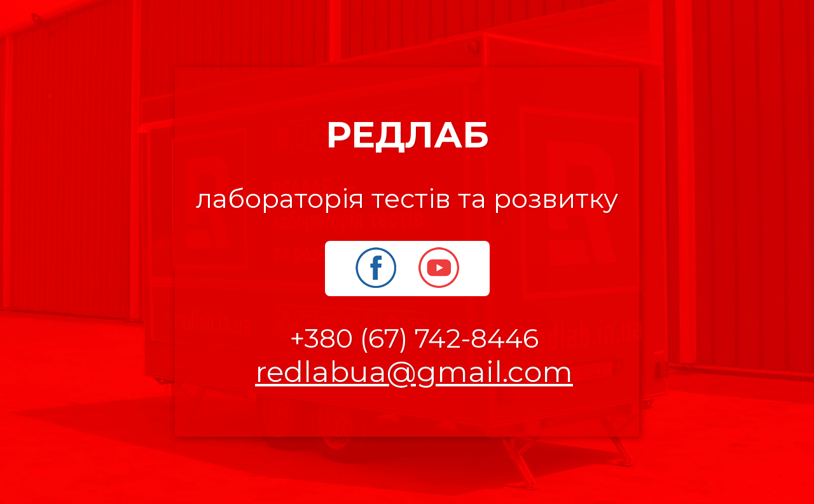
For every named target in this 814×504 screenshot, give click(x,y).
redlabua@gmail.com (414, 371)
